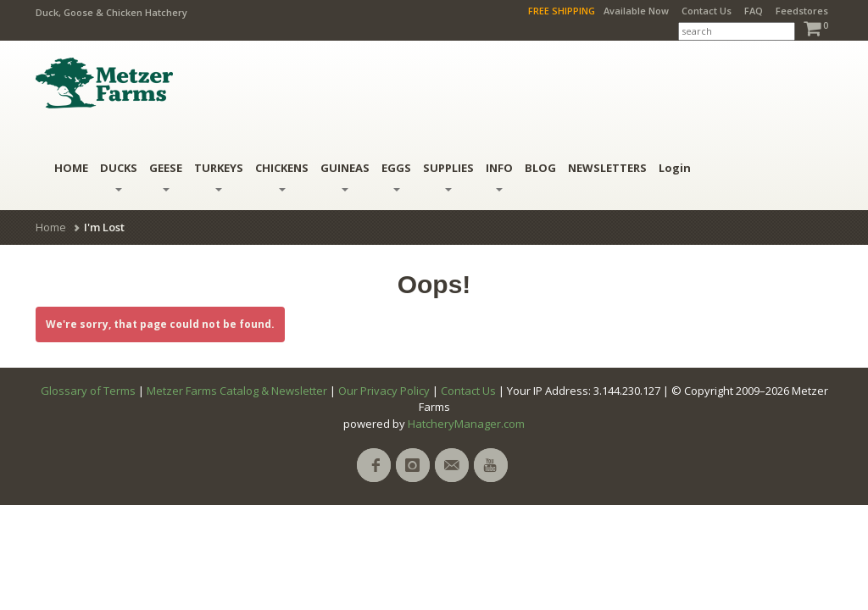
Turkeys (219, 176)
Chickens (282, 176)
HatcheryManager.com (466, 424)
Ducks (119, 176)
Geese (166, 176)
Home (51, 227)
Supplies (448, 176)
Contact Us (707, 11)
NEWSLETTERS (607, 168)
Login (675, 168)
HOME (71, 168)
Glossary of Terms (88, 391)
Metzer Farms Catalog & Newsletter (237, 391)
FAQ (754, 11)
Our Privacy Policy (384, 391)
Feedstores (802, 11)
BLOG (540, 168)
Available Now (636, 11)
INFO (499, 176)
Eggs (396, 176)
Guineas (345, 176)
